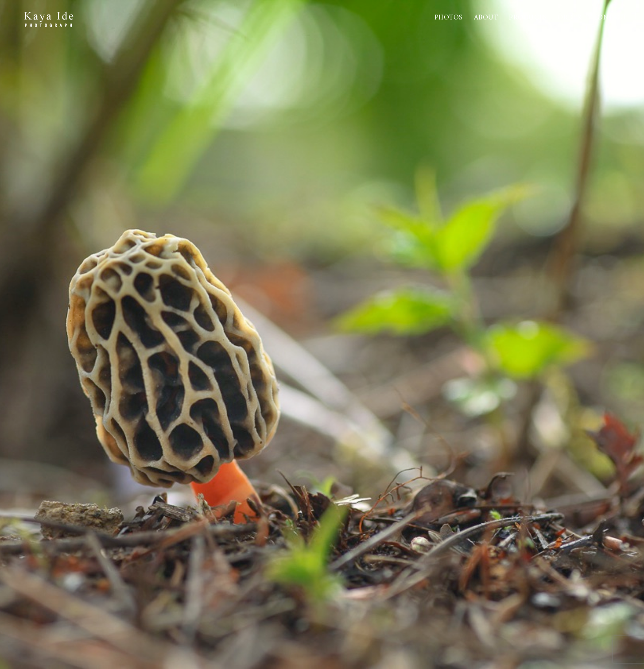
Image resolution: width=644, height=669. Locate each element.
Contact (610, 18)
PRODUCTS (528, 18)
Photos (449, 18)
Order (570, 18)
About (486, 18)
